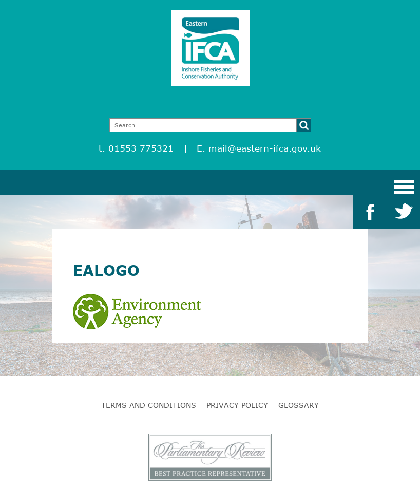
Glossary (299, 405)
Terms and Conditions (149, 405)
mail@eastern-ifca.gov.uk (265, 148)
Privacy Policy (237, 405)
